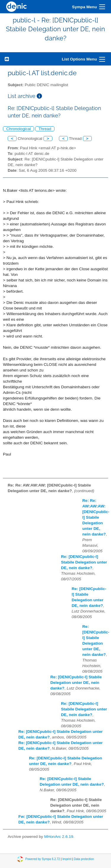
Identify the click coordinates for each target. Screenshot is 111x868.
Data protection (84, 859)
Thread (45, 129)
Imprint (67, 859)
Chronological (18, 129)
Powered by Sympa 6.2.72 (42, 859)
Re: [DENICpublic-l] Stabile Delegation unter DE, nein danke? (84, 562)
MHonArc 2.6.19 (59, 837)
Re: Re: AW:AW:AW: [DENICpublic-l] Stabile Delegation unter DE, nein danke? (96, 517)
